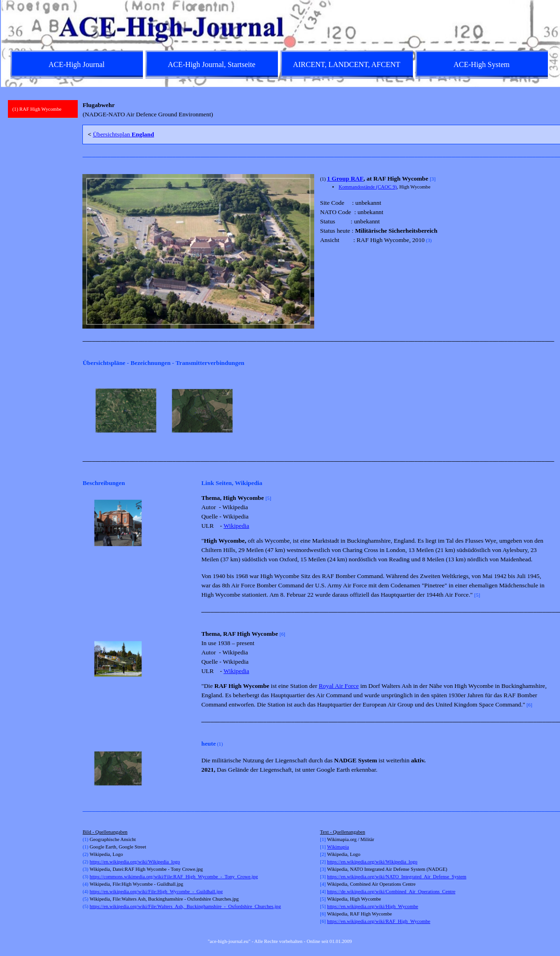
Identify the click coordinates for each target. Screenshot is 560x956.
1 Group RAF (345, 178)
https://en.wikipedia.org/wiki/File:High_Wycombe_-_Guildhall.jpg (156, 892)
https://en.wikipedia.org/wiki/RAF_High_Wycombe (379, 921)
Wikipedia (236, 526)
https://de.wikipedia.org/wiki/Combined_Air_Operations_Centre (391, 892)
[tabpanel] (317, 110)
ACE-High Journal (76, 64)
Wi (330, 847)
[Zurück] (87, 411)
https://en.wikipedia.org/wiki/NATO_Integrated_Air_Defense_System (397, 877)
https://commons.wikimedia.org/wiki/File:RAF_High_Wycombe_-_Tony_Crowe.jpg (174, 877)
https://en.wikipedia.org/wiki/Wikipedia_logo (135, 862)
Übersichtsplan (123, 134)
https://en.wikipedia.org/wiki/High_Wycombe (373, 906)
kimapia (341, 847)
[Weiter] (547, 411)
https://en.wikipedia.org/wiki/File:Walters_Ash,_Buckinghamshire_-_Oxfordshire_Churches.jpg (186, 906)
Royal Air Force (339, 686)
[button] (118, 523)
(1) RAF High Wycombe (37, 109)
